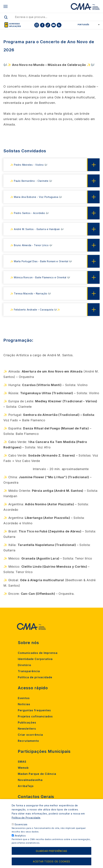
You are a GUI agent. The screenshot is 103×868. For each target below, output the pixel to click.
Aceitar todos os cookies (52, 863)
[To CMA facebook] (42, 25)
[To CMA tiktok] (48, 25)
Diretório (25, 665)
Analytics (20, 837)
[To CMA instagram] (37, 25)
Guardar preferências (52, 853)
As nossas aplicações (15, 25)
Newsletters (27, 729)
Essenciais (21, 826)
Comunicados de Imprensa (38, 653)
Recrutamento (28, 741)
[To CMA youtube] (53, 25)
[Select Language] (87, 25)
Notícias (24, 704)
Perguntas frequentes (34, 710)
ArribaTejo (26, 786)
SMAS (22, 762)
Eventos (24, 698)
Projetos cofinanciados (35, 716)
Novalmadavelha (30, 780)
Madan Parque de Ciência (37, 774)
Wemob (23, 768)
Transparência (29, 671)
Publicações (27, 722)
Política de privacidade (35, 677)
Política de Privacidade (26, 819)
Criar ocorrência (30, 735)
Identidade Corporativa (35, 659)
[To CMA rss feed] (59, 25)
